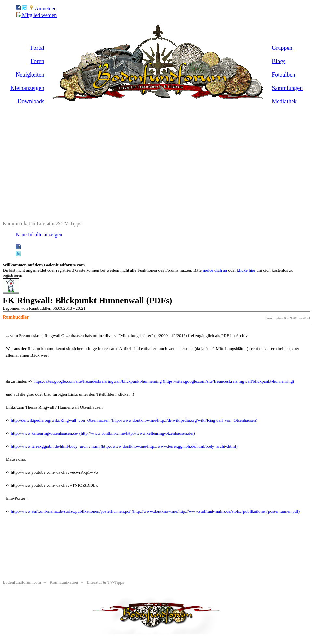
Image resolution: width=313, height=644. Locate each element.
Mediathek (284, 101)
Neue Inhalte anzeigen (39, 235)
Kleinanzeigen (27, 88)
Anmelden (43, 9)
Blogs (279, 61)
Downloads (31, 101)
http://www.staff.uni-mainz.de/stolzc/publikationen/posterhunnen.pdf (71, 511)
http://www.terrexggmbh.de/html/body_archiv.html (55, 446)
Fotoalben (283, 75)
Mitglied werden (36, 15)
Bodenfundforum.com (22, 582)
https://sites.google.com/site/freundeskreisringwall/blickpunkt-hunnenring (98, 381)
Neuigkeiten (30, 75)
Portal (37, 48)
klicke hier (246, 270)
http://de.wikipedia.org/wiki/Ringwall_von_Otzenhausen (60, 420)
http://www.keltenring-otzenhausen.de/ (44, 433)
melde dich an (215, 270)
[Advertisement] (156, 154)
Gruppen (282, 48)
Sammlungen (287, 88)
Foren (37, 61)
